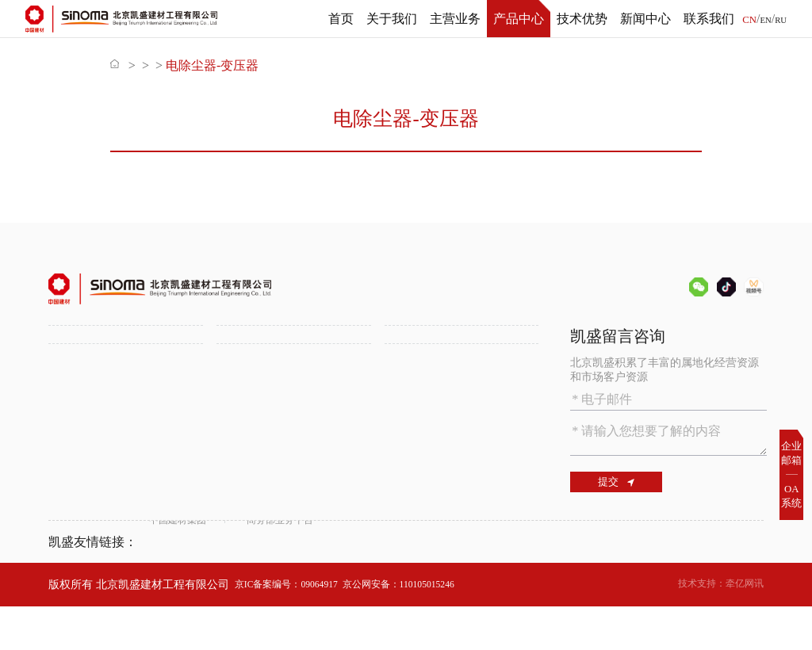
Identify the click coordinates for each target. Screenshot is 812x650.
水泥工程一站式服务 (266, 366)
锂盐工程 (239, 384)
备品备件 (254, 65)
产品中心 (514, 19)
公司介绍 (71, 366)
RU (779, 20)
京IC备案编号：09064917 (295, 627)
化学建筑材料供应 (429, 384)
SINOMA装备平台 (429, 402)
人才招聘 (407, 486)
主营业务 (450, 19)
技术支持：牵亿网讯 (714, 627)
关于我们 (387, 19)
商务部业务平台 (302, 585)
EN (762, 20)
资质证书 (71, 402)
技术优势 (577, 19)
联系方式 (407, 505)
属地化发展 (244, 421)
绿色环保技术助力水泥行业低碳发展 (121, 493)
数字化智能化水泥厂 (98, 520)
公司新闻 (239, 486)
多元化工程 (244, 402)
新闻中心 (641, 19)
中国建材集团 (182, 585)
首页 (336, 19)
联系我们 (704, 19)
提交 (625, 486)
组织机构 (71, 384)
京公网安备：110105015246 (428, 627)
